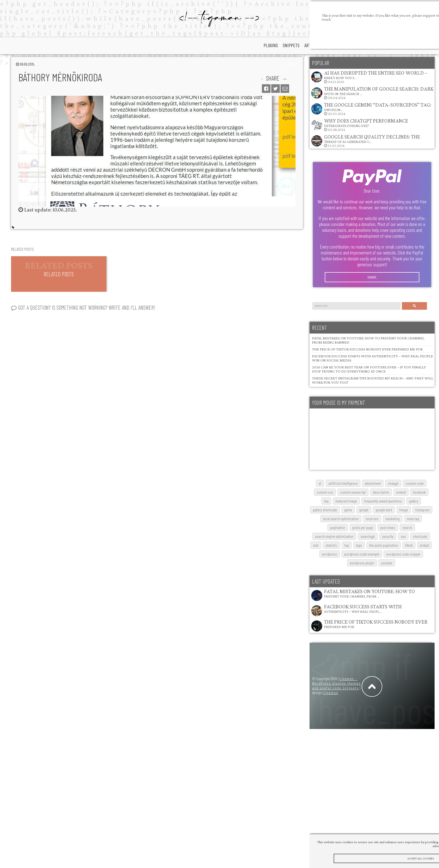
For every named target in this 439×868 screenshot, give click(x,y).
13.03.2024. (365, 141)
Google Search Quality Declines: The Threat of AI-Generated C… (372, 139)
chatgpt (393, 483)
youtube (387, 563)
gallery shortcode (325, 510)
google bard (384, 510)
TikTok (409, 545)
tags (359, 545)
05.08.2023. (359, 125)
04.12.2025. (369, 77)
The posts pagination (384, 545)
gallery (414, 501)
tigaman (331, 693)
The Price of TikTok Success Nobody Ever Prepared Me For (367, 349)
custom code (415, 483)
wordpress (330, 554)
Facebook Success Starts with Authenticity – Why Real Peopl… (363, 609)
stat (316, 545)
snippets (291, 45)
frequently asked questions (383, 501)
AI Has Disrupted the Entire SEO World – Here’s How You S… (376, 75)
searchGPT (368, 536)
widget (425, 545)
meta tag (413, 519)
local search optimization (341, 519)
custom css (325, 492)
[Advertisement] (346, 439)
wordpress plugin (362, 563)
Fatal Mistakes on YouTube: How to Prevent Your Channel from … (369, 593)
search (407, 527)
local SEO (372, 519)
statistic (331, 545)
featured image (346, 501)
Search (414, 306)
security (388, 536)
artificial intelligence (343, 483)
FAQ (326, 501)
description (381, 492)
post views (388, 527)
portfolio (291, 64)
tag (347, 545)
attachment (373, 483)
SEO (403, 536)
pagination (338, 527)
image (404, 510)
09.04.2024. (372, 93)
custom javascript (353, 492)
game (348, 510)
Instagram (422, 510)
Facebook (419, 492)
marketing (393, 519)
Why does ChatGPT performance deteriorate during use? (366, 123)
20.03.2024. (371, 109)
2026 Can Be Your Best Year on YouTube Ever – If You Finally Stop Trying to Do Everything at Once (369, 369)
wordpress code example (362, 554)
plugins (271, 45)
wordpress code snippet (403, 554)
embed (401, 492)
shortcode (420, 536)
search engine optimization (334, 536)
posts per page (363, 527)
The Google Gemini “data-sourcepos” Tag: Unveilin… (378, 107)
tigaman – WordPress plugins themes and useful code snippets (336, 683)
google (364, 510)
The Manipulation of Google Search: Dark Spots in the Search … (379, 91)
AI (320, 483)
